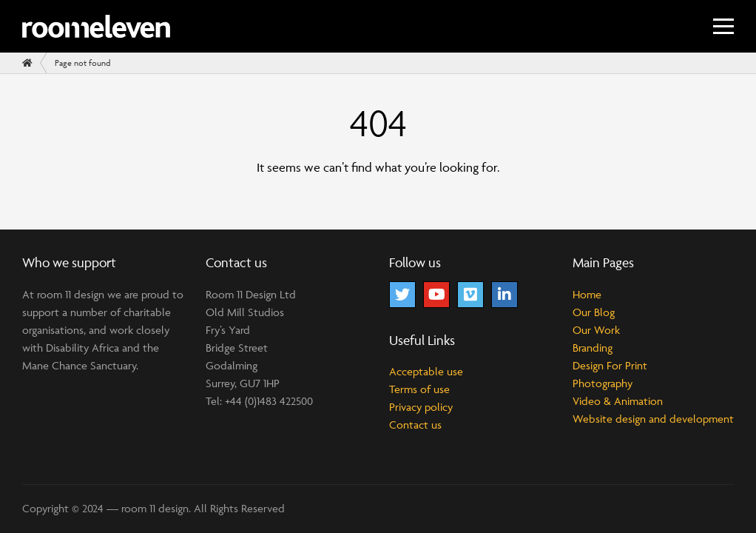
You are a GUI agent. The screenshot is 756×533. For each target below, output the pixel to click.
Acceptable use (426, 371)
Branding (593, 348)
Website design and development (653, 419)
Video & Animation (618, 401)
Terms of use (419, 389)
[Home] (27, 63)
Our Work (596, 330)
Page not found (82, 63)
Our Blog (594, 312)
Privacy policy (421, 407)
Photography (603, 383)
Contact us (415, 425)
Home (587, 294)
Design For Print (610, 365)
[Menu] (723, 26)
